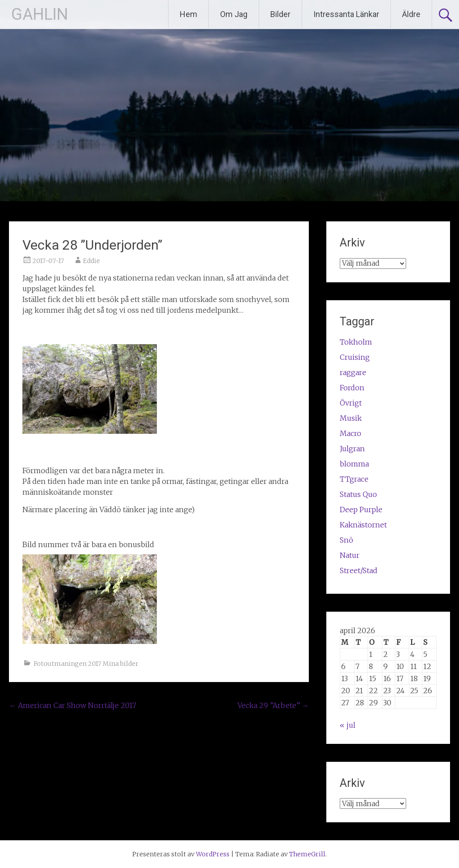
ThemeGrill (307, 854)
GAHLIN (40, 14)
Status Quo (358, 494)
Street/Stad (359, 570)
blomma (354, 464)
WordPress (213, 854)
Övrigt (351, 403)
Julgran (352, 449)
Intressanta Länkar (346, 14)
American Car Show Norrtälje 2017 (73, 705)
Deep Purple (361, 510)
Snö (346, 540)
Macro (351, 433)
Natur (350, 555)
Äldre (411, 14)
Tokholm (356, 342)
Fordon (352, 388)
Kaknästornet (363, 525)
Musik (351, 418)
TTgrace (354, 479)
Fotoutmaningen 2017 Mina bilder (86, 664)
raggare (353, 372)
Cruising (355, 357)
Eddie (91, 261)
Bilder (280, 14)
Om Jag (234, 14)
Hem (188, 14)
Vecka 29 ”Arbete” (273, 705)
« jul (348, 725)
